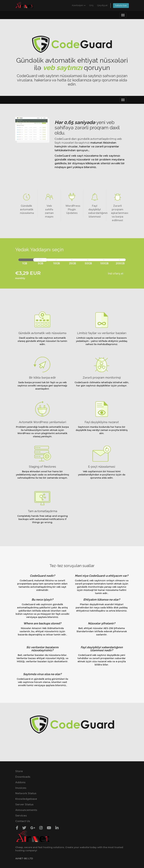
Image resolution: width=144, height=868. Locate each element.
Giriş (91, 5)
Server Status (24, 804)
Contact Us (23, 821)
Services (21, 816)
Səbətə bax (121, 5)
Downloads (23, 777)
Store (19, 771)
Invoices (21, 788)
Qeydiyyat (102, 5)
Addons (20, 782)
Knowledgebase (26, 799)
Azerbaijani (79, 5)
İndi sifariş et (116, 273)
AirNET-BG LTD (24, 858)
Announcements (26, 810)
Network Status (26, 793)
